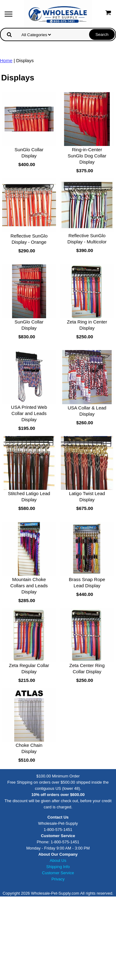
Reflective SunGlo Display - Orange (29, 239)
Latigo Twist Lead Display (87, 496)
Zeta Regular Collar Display (29, 668)
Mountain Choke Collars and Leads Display (29, 586)
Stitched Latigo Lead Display (29, 496)
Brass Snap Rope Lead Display (87, 582)
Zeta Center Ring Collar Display (87, 668)
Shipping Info (58, 867)
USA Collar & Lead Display (87, 411)
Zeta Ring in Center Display (87, 325)
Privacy (58, 879)
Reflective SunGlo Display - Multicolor (87, 239)
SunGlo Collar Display (29, 153)
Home (6, 60)
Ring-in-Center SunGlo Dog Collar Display (87, 156)
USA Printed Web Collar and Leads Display (29, 413)
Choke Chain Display (29, 748)
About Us (58, 860)
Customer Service (58, 873)
